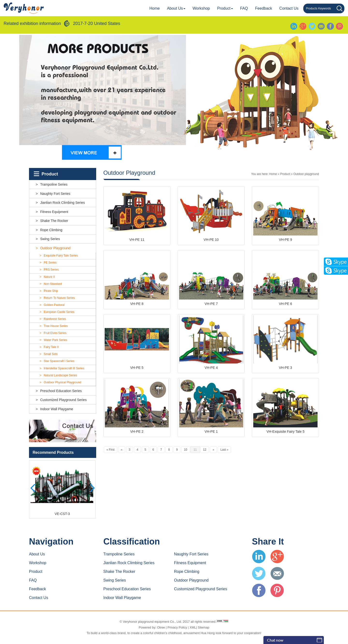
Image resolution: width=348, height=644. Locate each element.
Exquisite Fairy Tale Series (61, 256)
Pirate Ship (51, 291)
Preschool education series (61, 391)
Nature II (49, 277)
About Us (176, 8)
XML (193, 627)
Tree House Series (56, 326)
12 (205, 450)
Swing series (50, 239)
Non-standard (53, 284)
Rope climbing (51, 230)
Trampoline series (54, 184)
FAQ (244, 8)
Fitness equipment (54, 212)
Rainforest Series (55, 319)
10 (185, 450)
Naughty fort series (55, 194)
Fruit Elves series (55, 333)
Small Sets (51, 354)
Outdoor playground (55, 248)
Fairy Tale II (51, 347)
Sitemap (203, 627)
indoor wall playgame (57, 409)
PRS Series (51, 270)
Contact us (289, 8)
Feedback (264, 8)
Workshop (201, 8)
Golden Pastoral (54, 305)
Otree (161, 627)
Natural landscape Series (60, 375)
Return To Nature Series (59, 298)
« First (111, 450)
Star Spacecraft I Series (59, 361)
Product (225, 8)
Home (155, 8)
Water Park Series (55, 340)
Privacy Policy (177, 627)
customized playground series (63, 400)
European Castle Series (59, 312)
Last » (224, 450)
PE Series (50, 263)
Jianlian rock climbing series (62, 203)
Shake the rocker (54, 221)
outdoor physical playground (62, 382)
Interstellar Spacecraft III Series (64, 368)
